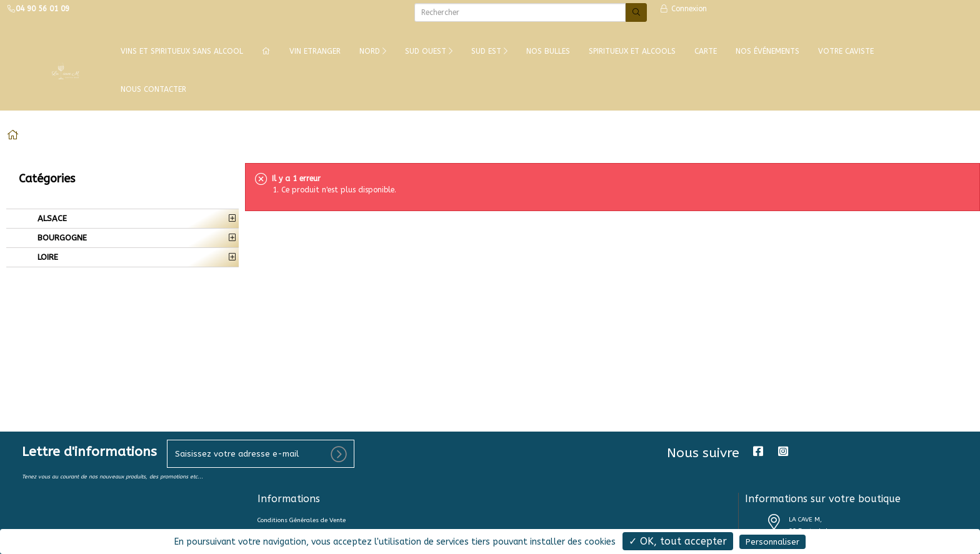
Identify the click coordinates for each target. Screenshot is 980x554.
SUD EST (489, 51)
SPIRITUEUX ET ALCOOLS (632, 51)
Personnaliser (772, 542)
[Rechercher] (520, 12)
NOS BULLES (548, 51)
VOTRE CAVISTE (846, 51)
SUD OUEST (429, 51)
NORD (373, 51)
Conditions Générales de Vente (302, 520)
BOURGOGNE (61, 238)
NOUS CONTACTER (153, 89)
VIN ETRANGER (315, 51)
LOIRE (47, 257)
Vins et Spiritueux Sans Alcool (182, 51)
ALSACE (51, 218)
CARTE (706, 51)
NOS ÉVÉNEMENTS (767, 51)
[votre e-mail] (261, 454)
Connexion (683, 9)
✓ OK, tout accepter (678, 541)
